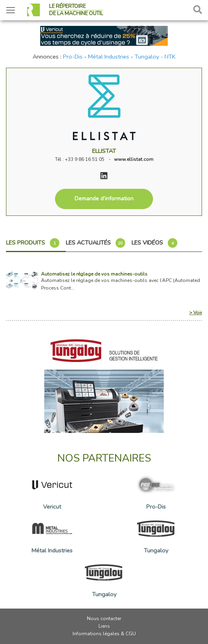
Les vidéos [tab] (154, 243)
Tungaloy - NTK (155, 57)
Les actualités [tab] (95, 243)
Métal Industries (109, 57)
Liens (104, 626)
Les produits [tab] (33, 243)
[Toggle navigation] (11, 10)
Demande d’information (104, 199)
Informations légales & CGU (104, 634)
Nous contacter (104, 619)
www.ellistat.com (134, 159)
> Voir (196, 313)
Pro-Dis (73, 57)
